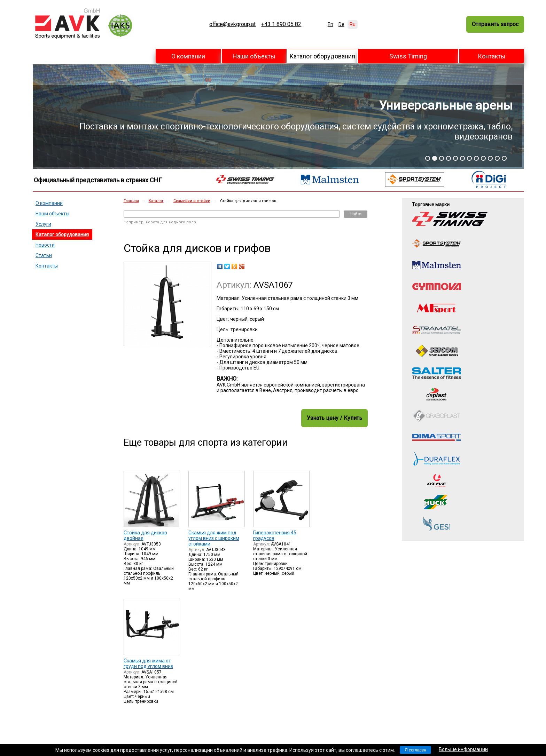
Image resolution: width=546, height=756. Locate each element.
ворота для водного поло (171, 222)
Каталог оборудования (322, 56)
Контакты (492, 56)
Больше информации (463, 749)
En (330, 24)
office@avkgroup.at (232, 24)
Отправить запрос (495, 24)
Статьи (44, 255)
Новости (45, 245)
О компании (188, 56)
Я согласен (415, 750)
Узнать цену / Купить (334, 418)
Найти (356, 214)
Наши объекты (254, 56)
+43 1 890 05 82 (281, 24)
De (341, 24)
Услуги (43, 224)
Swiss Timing (408, 56)
